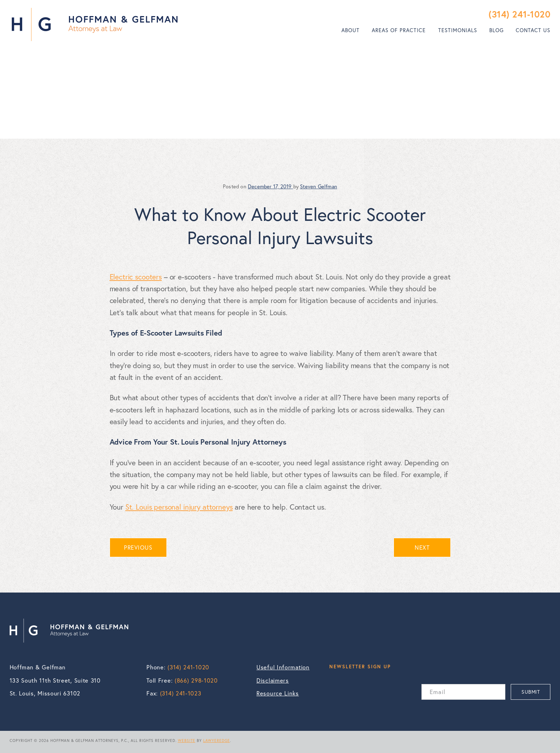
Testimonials (458, 30)
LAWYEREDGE (217, 740)
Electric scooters (136, 277)
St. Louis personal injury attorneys (179, 507)
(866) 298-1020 (196, 680)
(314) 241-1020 (519, 14)
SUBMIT (531, 692)
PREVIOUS (138, 548)
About (351, 30)
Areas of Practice (399, 30)
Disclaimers (273, 680)
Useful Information (283, 667)
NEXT (422, 548)
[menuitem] (351, 30)
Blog (496, 30)
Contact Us (533, 30)
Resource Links (278, 693)
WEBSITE (187, 740)
